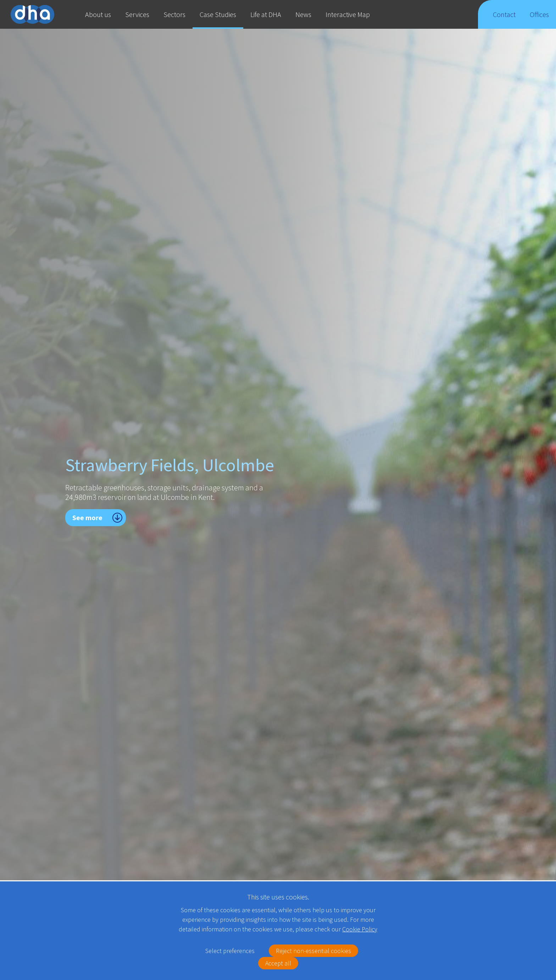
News (303, 14)
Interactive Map (348, 14)
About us (98, 14)
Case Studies (218, 14)
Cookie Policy (360, 929)
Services (137, 14)
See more (87, 517)
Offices (540, 19)
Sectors (174, 14)
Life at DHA (266, 14)
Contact (504, 19)
